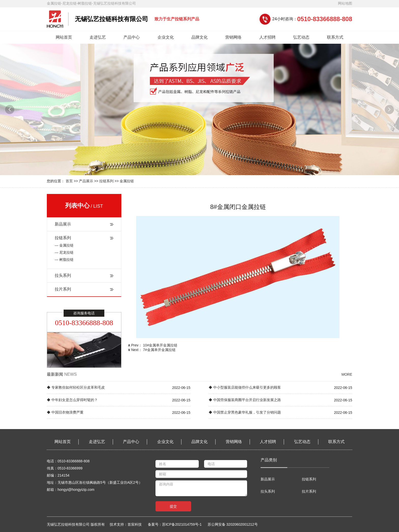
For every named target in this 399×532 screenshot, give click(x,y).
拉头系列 (63, 275)
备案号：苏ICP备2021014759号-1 (175, 524)
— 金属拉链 (64, 245)
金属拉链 (127, 181)
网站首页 (64, 37)
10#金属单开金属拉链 (160, 345)
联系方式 (335, 37)
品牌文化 (199, 37)
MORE (347, 374)
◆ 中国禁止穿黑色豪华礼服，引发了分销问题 (245, 412)
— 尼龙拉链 (64, 252)
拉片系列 (63, 289)
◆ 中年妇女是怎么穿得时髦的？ (72, 400)
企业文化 (166, 37)
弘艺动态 (301, 37)
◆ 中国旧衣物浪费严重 (65, 412)
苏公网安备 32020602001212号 (233, 524)
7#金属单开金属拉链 (159, 350)
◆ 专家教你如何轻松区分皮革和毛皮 (76, 387)
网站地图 (345, 3)
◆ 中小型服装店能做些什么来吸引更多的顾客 (245, 387)
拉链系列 (106, 181)
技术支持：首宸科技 (128, 524)
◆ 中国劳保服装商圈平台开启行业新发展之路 (245, 400)
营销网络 (233, 37)
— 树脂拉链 (64, 260)
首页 (69, 181)
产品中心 (132, 37)
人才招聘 (267, 37)
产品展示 (86, 181)
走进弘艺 (98, 37)
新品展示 (63, 224)
